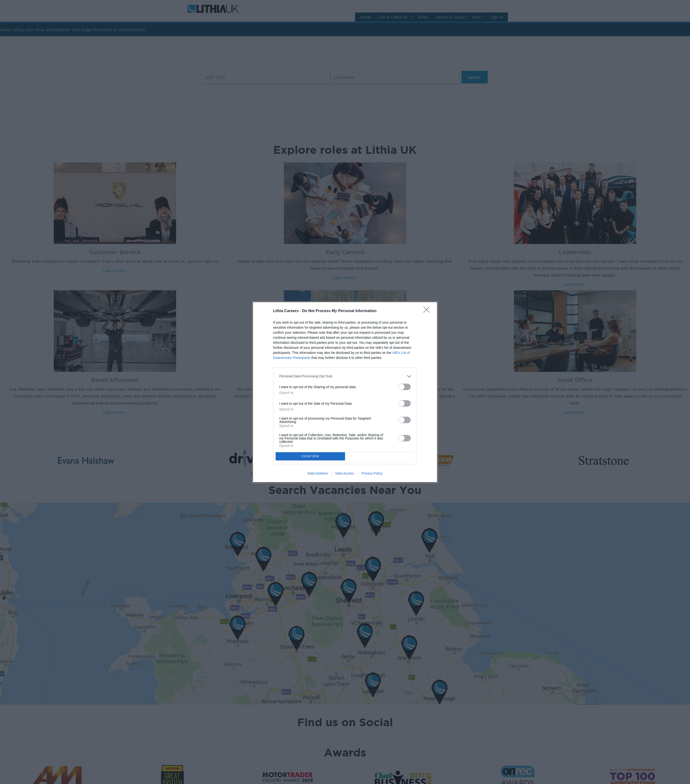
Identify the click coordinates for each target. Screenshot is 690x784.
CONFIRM (310, 456)
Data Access (345, 473)
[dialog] (345, 392)
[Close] (428, 311)
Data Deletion (318, 473)
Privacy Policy (372, 473)
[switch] (404, 387)
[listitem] (345, 376)
